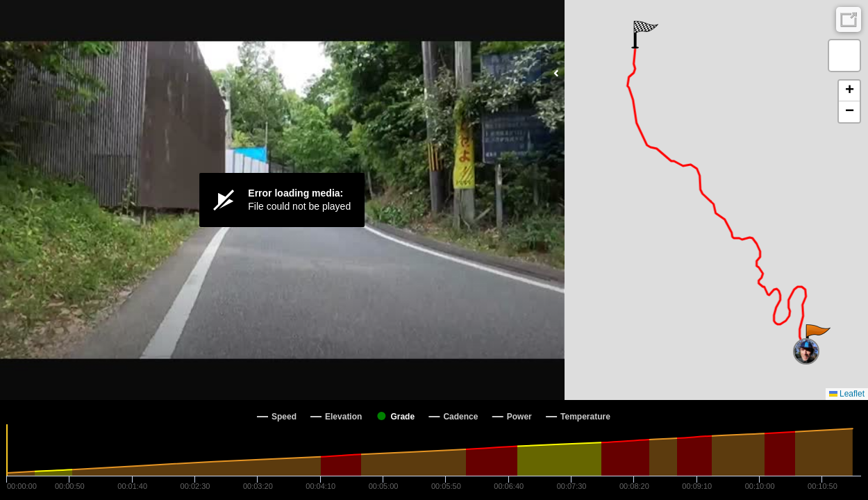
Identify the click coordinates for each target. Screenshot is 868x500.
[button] (817, 338)
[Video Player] (282, 200)
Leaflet (847, 394)
